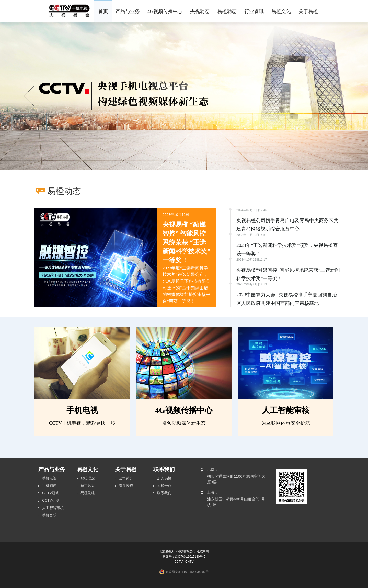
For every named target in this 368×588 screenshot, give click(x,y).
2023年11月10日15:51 (252, 235)
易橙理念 (88, 478)
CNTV (189, 562)
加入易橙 (164, 478)
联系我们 (164, 493)
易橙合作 (164, 486)
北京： (212, 470)
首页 (103, 11)
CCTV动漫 (51, 500)
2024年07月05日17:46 (252, 210)
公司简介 (126, 478)
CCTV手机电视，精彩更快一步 (82, 423)
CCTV (179, 562)
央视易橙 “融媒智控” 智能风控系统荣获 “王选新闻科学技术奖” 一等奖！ (187, 242)
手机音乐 (49, 515)
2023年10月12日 (176, 215)
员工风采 (88, 486)
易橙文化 (281, 11)
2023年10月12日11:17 (252, 260)
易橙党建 (88, 493)
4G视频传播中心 (165, 11)
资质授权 (126, 486)
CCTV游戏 (51, 493)
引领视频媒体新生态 (184, 423)
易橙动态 (227, 11)
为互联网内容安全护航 (286, 423)
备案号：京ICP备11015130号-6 (184, 557)
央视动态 (200, 11)
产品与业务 (128, 11)
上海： (212, 492)
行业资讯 (254, 11)
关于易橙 (308, 11)
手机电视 (82, 410)
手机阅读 (49, 486)
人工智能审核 (286, 410)
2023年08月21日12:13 (252, 284)
